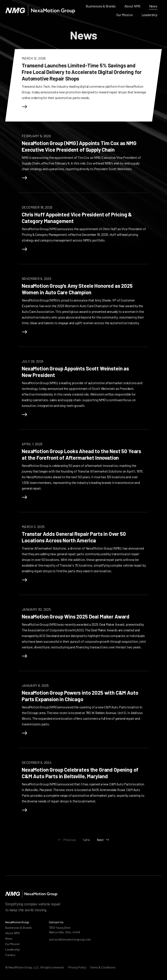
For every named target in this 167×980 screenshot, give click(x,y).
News (153, 6)
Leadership (149, 15)
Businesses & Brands (101, 6)
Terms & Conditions (103, 967)
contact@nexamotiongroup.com (70, 939)
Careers (10, 955)
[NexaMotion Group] (40, 10)
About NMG (132, 6)
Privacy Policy (77, 967)
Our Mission (124, 15)
